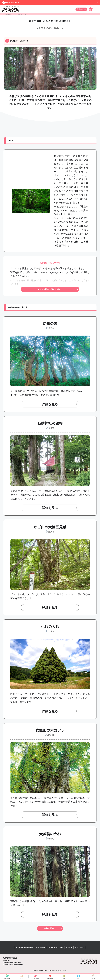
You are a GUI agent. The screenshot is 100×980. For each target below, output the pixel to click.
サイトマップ (80, 947)
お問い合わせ (40, 947)
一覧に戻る (49, 928)
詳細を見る (50, 404)
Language (83, 9)
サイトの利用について (55, 947)
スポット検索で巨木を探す (49, 289)
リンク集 (69, 947)
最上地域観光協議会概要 (24, 947)
